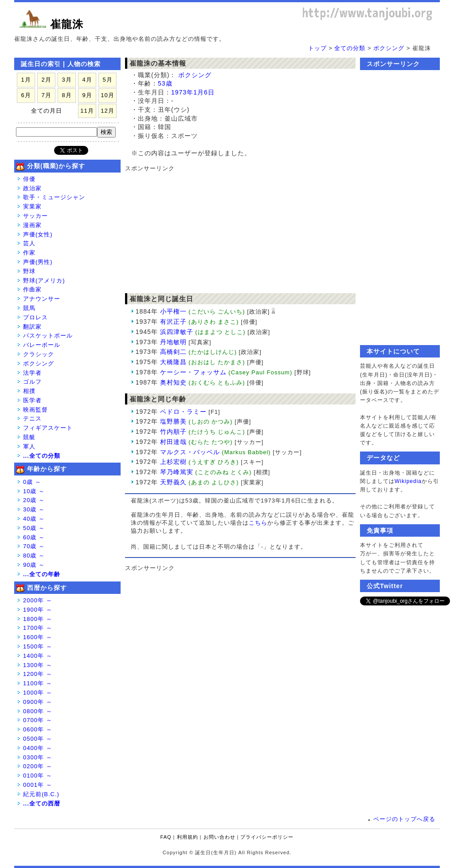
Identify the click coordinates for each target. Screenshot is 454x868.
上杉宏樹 (173, 462)
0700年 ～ (38, 720)
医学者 (32, 400)
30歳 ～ (34, 509)
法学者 (32, 373)
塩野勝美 (173, 421)
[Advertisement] (236, 228)
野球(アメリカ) (44, 281)
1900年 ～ (38, 610)
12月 (107, 111)
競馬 (29, 308)
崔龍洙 (67, 24)
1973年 (182, 92)
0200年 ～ (38, 766)
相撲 (29, 391)
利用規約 (188, 837)
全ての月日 (47, 111)
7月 (46, 95)
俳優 (29, 179)
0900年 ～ (38, 702)
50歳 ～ (34, 528)
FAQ (166, 837)
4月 (87, 80)
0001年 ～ (38, 785)
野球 (29, 271)
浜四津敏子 (177, 332)
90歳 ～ (34, 565)
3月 (67, 80)
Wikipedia (408, 481)
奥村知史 (173, 382)
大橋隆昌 (173, 362)
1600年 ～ (38, 637)
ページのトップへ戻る (404, 819)
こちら (258, 523)
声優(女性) (38, 234)
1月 (26, 80)
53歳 (165, 83)
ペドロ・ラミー (183, 412)
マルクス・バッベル (190, 452)
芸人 (29, 243)
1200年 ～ (38, 674)
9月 (87, 95)
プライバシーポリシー (267, 837)
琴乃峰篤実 (177, 472)
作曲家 (32, 289)
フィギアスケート (48, 428)
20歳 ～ (34, 500)
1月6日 (204, 92)
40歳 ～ (34, 519)
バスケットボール (48, 336)
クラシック (39, 354)
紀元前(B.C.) (41, 794)
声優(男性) (38, 262)
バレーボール (42, 345)
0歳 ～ (32, 482)
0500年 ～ (38, 739)
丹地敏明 (173, 342)
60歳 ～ (34, 537)
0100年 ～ (38, 776)
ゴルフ (32, 382)
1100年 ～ (38, 683)
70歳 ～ (34, 546)
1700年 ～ (38, 628)
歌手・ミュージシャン (54, 197)
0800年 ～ (38, 711)
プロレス (35, 317)
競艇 (29, 437)
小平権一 (173, 311)
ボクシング (389, 48)
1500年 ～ (38, 646)
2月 (46, 80)
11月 (87, 111)
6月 (26, 95)
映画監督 (35, 410)
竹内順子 (173, 432)
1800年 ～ (38, 619)
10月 (107, 95)
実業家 (32, 206)
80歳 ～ (34, 556)
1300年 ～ (38, 665)
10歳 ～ (34, 491)
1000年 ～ (38, 693)
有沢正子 (173, 322)
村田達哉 (173, 442)
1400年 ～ (38, 656)
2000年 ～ (38, 600)
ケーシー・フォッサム (193, 372)
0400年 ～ (38, 748)
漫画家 (32, 225)
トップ (317, 48)
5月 (107, 80)
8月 (67, 95)
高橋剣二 (173, 352)
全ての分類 (350, 48)
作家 (29, 253)
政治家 (32, 188)
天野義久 (173, 482)
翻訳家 (32, 327)
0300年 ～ (38, 757)
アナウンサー (42, 299)
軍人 (29, 446)
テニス (32, 418)
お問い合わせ (219, 837)
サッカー (35, 216)
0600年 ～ (38, 729)
